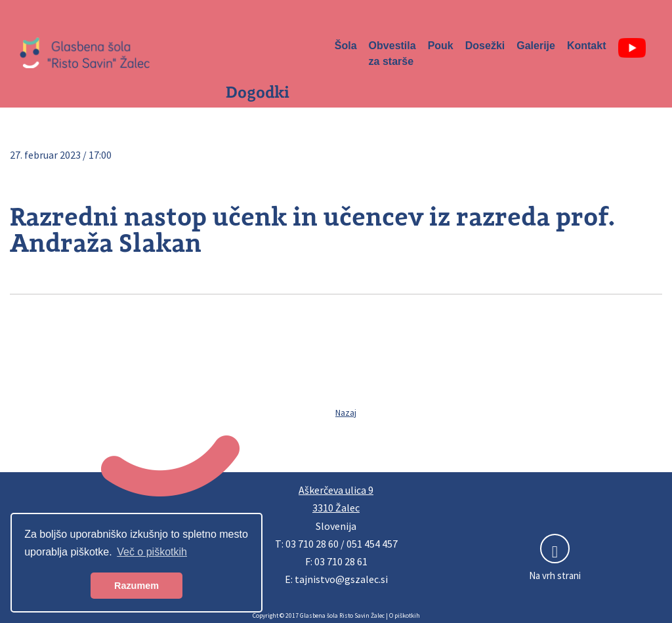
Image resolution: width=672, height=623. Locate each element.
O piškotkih (405, 616)
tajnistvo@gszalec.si (341, 579)
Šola (346, 46)
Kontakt (587, 46)
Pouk (441, 46)
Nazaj (346, 412)
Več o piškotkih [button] (152, 552)
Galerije (536, 46)
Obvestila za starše (392, 53)
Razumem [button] (136, 586)
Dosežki (485, 46)
